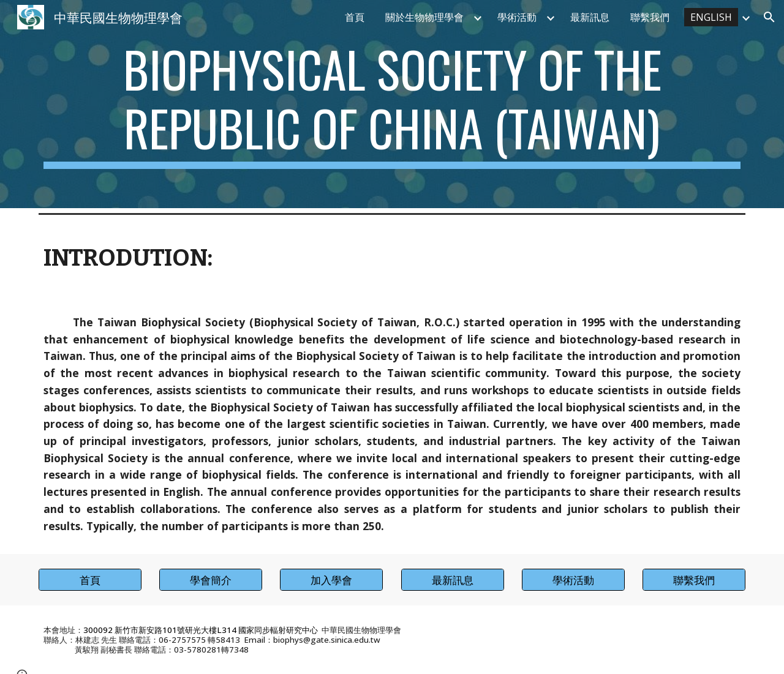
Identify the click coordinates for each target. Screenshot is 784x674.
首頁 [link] (355, 17)
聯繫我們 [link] (650, 17)
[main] (392, 104)
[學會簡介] (211, 580)
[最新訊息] (453, 580)
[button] (769, 17)
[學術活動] (573, 580)
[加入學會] (331, 580)
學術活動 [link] (517, 17)
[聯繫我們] (694, 580)
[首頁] (90, 580)
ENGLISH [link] (711, 17)
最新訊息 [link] (590, 17)
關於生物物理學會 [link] (424, 17)
